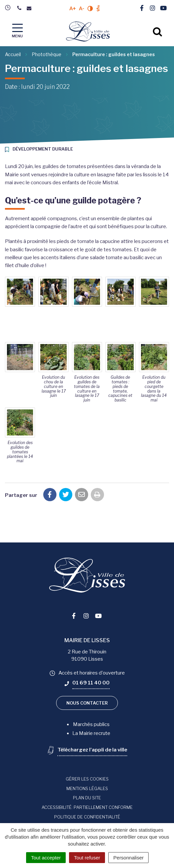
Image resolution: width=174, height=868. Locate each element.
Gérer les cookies (87, 779)
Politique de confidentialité (87, 817)
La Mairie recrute (91, 733)
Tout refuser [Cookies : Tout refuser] (87, 858)
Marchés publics (91, 724)
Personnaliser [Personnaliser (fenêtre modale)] (128, 858)
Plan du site (87, 798)
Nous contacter (87, 703)
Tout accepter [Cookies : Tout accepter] (46, 858)
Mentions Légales (87, 788)
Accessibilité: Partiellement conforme (87, 807)
